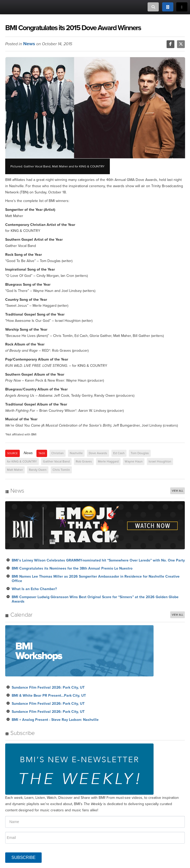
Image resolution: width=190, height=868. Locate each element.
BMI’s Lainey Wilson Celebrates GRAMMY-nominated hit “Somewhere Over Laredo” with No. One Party (98, 560)
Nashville (76, 453)
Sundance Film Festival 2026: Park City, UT (48, 687)
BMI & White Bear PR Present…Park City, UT (49, 696)
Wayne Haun (134, 461)
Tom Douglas (140, 453)
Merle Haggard (108, 461)
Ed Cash (119, 453)
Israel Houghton (160, 461)
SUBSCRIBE (23, 857)
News (29, 44)
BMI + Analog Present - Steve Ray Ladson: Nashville (55, 720)
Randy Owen (38, 470)
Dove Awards (98, 453)
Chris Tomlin (61, 470)
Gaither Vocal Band (56, 461)
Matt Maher (15, 470)
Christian (58, 453)
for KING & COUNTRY (22, 461)
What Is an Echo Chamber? (34, 589)
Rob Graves (84, 461)
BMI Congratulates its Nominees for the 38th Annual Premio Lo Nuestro (72, 568)
